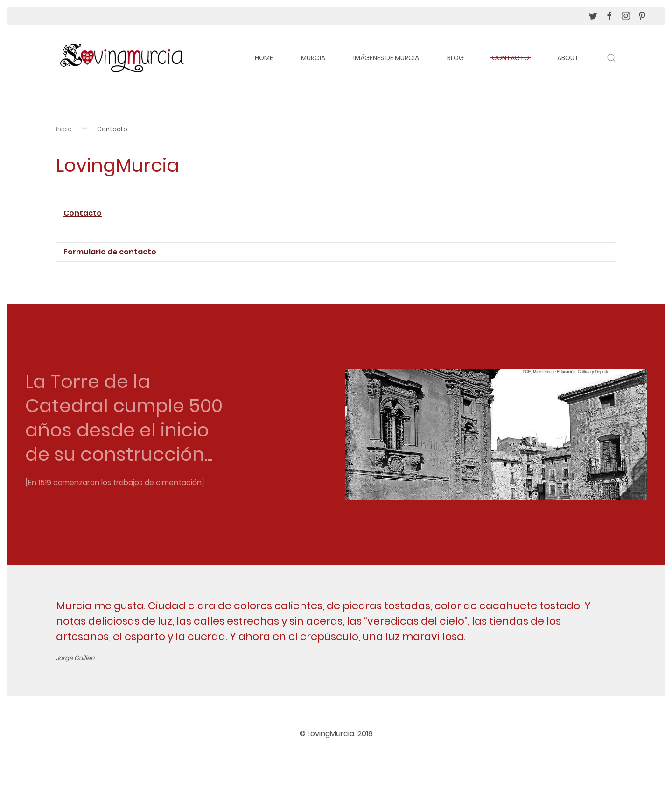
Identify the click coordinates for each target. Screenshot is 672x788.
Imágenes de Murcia (386, 58)
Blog (455, 58)
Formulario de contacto (110, 252)
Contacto (511, 58)
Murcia (313, 58)
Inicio (64, 129)
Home (264, 58)
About (568, 58)
